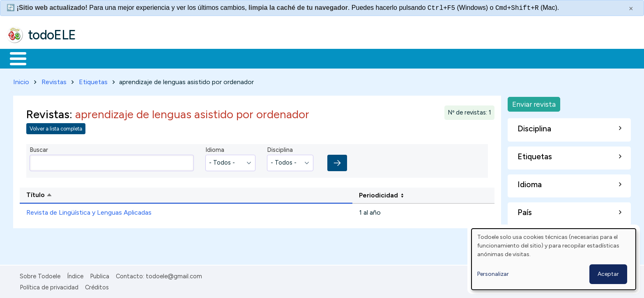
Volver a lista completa (56, 127)
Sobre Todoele (40, 275)
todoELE (52, 35)
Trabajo (148, 58)
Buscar (337, 58)
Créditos (97, 286)
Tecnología (246, 58)
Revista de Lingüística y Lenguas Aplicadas (89, 211)
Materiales (46, 58)
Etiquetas (93, 80)
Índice (75, 275)
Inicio (14, 58)
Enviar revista (534, 102)
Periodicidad (378, 194)
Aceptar (608, 274)
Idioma (215, 149)
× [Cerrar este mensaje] (631, 9)
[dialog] (554, 259)
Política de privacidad (49, 286)
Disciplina (280, 149)
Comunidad (300, 58)
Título (71, 194)
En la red (194, 58)
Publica (100, 275)
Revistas (54, 80)
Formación (99, 58)
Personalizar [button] (493, 274)
